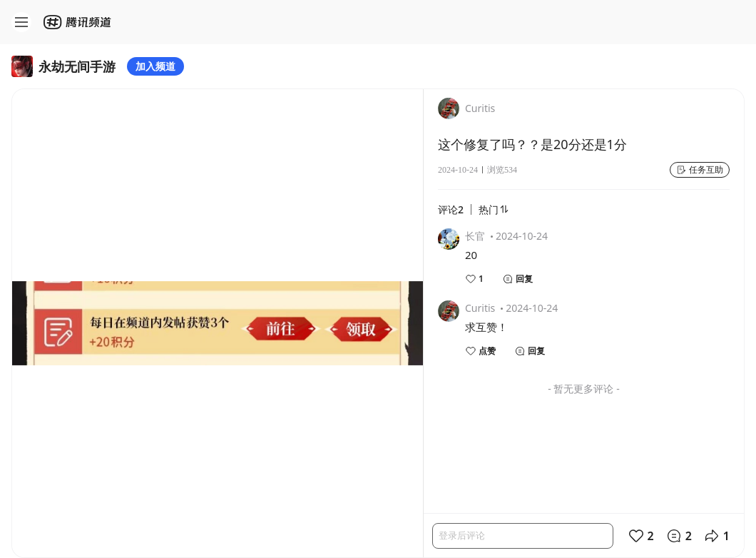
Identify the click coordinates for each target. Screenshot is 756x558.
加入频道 (155, 66)
